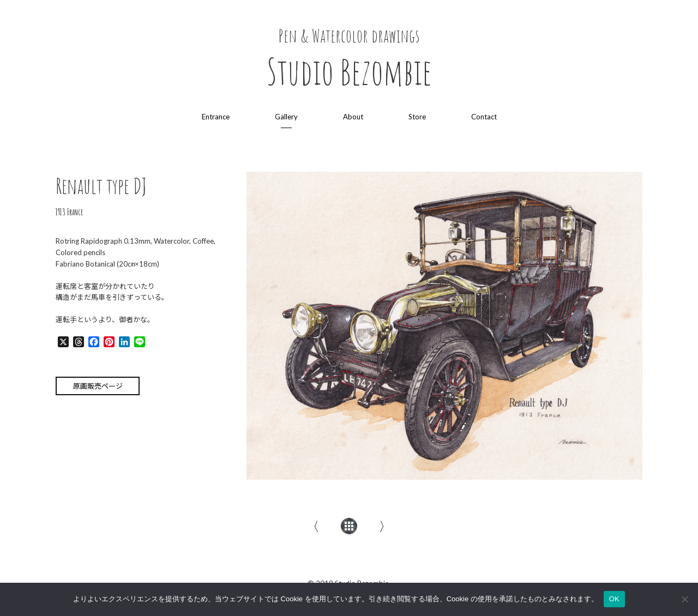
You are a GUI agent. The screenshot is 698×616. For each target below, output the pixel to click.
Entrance (216, 117)
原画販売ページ (98, 386)
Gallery (286, 117)
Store (417, 117)
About (353, 117)
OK (614, 599)
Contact (484, 117)
